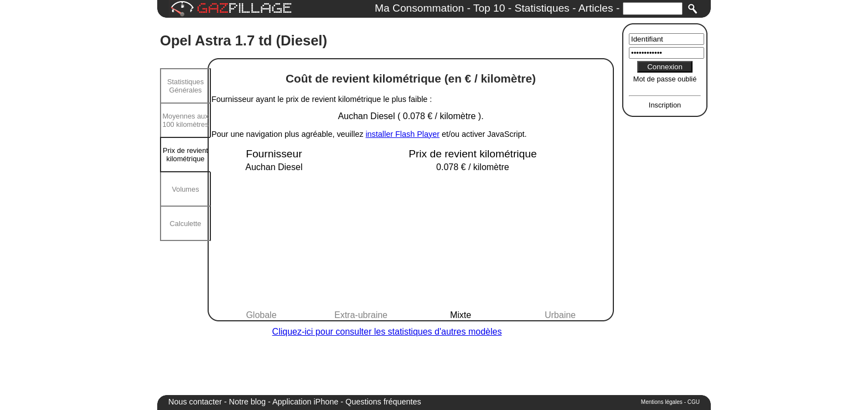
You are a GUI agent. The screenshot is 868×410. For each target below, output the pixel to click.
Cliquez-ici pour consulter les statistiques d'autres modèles (387, 332)
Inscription (665, 105)
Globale (261, 315)
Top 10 (489, 8)
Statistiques (542, 8)
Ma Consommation (419, 8)
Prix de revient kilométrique (185, 155)
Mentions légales (662, 402)
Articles (596, 8)
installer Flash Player (402, 134)
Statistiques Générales (185, 86)
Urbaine (560, 315)
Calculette (186, 224)
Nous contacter (195, 402)
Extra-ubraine (361, 315)
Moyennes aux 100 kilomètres (185, 120)
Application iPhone (305, 402)
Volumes (185, 189)
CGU (694, 402)
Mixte (461, 315)
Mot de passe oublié (665, 79)
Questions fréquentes (383, 402)
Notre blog (247, 402)
